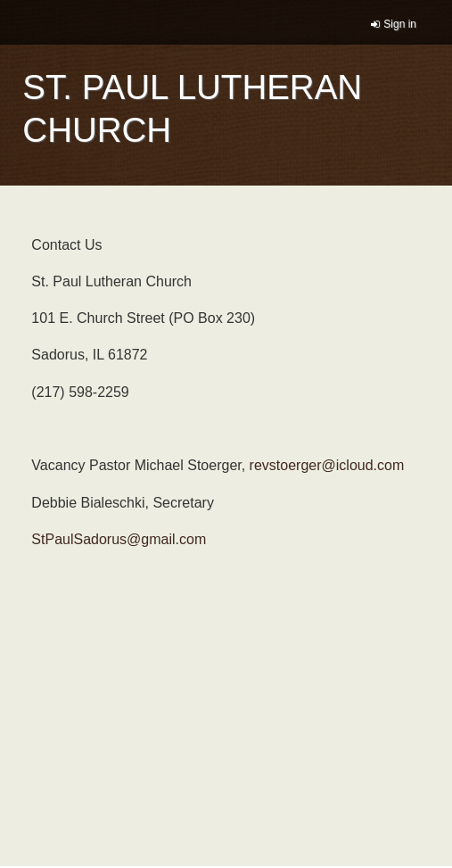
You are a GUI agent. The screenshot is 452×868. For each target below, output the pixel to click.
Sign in (400, 24)
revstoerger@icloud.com (327, 465)
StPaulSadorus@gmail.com (119, 539)
